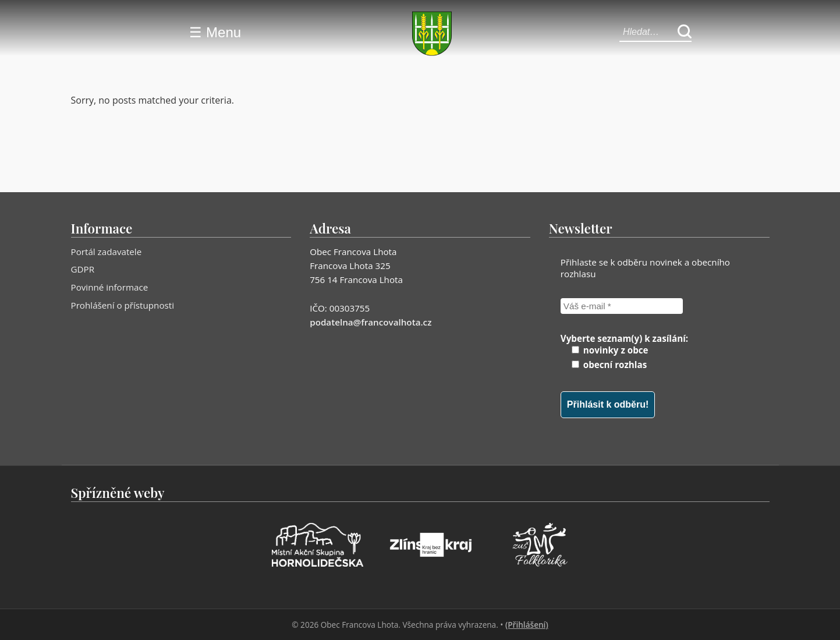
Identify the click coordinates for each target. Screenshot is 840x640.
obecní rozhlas (609, 365)
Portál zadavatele (107, 252)
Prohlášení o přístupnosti (123, 305)
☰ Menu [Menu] (215, 32)
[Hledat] (685, 32)
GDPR (83, 269)
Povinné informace (110, 287)
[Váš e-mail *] (622, 306)
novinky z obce (610, 350)
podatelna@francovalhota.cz (371, 322)
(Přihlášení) (527, 625)
